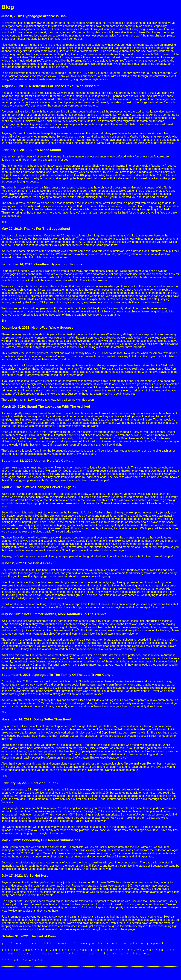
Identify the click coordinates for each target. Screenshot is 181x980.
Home (5, 976)
